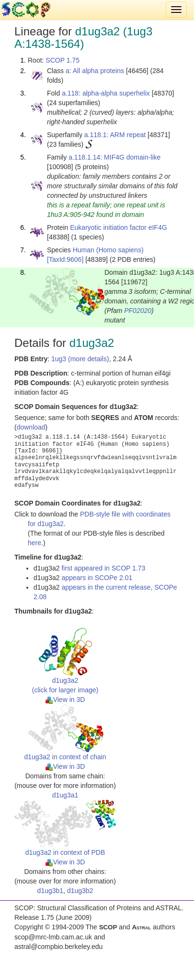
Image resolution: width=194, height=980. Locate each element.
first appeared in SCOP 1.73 (103, 568)
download (31, 427)
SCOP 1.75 (63, 60)
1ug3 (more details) (80, 359)
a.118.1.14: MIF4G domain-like (114, 157)
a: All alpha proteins (95, 71)
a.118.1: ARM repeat (115, 135)
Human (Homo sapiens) (108, 250)
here (34, 543)
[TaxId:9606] (65, 259)
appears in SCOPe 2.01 (97, 578)
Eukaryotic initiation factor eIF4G (118, 227)
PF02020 (138, 311)
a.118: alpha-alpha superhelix (106, 93)
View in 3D (65, 700)
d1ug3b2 (80, 891)
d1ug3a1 (65, 795)
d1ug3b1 (51, 891)
